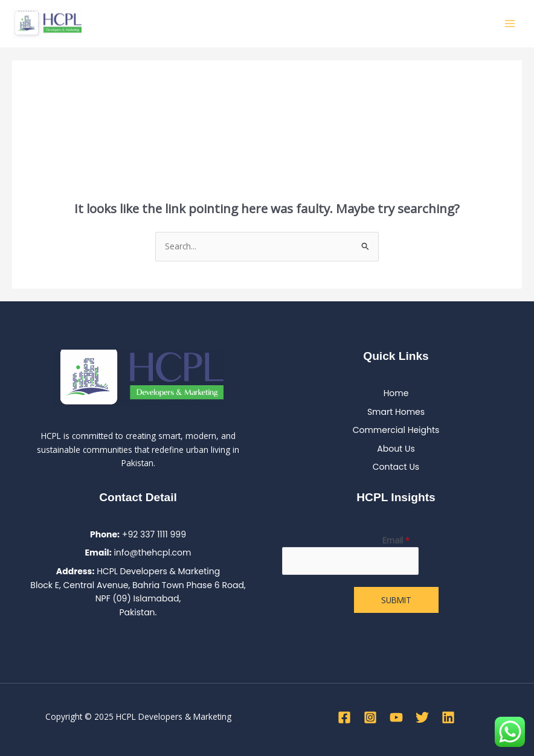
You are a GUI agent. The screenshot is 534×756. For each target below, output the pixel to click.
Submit (396, 600)
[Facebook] (344, 717)
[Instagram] (370, 717)
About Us (396, 449)
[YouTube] (396, 717)
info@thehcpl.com (152, 553)
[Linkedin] (448, 717)
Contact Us (396, 467)
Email (396, 540)
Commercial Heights (396, 430)
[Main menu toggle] (510, 24)
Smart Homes (396, 412)
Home (396, 393)
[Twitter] (422, 717)
